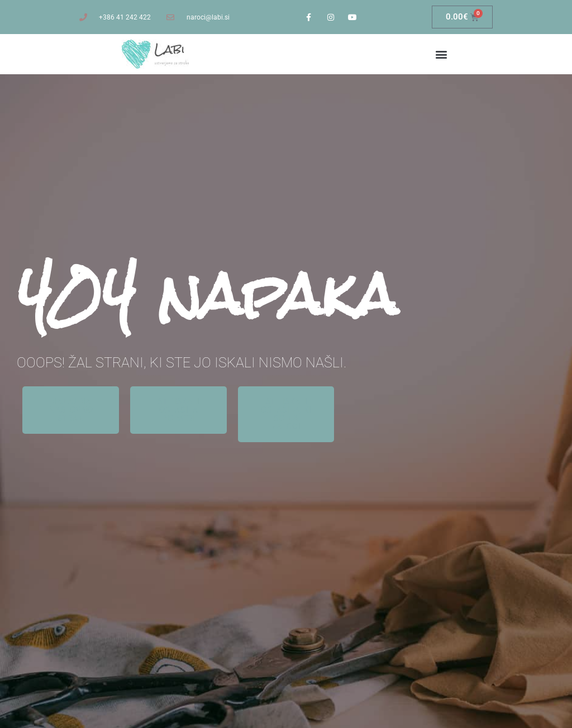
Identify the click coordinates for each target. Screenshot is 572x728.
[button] (441, 54)
